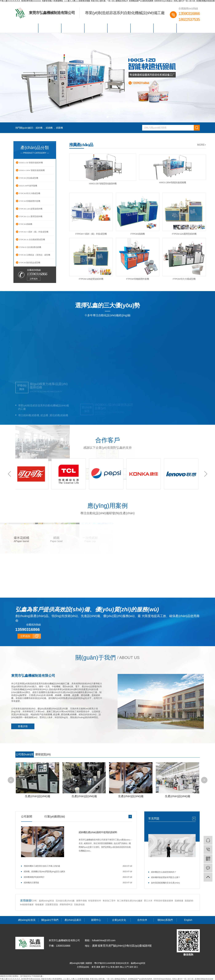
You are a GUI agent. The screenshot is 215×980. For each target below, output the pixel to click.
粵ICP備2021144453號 (105, 963)
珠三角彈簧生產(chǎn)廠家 (130, 900)
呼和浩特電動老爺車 (164, 900)
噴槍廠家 (39, 904)
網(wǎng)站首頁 (27, 28)
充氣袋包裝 (79, 904)
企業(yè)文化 (119, 28)
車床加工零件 (109, 900)
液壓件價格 (81, 900)
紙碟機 (59, 128)
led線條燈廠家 (27, 904)
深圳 (132, 967)
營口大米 (148, 900)
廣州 (103, 967)
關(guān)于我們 (50, 28)
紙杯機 (39, 128)
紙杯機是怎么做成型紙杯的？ (164, 872)
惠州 (117, 967)
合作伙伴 (142, 28)
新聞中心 (96, 28)
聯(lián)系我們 (165, 28)
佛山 (122, 967)
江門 (127, 967)
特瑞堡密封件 (95, 900)
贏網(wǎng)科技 (46, 900)
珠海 (113, 967)
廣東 (99, 967)
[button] (103, 117)
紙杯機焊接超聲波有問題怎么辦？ (166, 877)
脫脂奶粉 (189, 900)
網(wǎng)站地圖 (77, 963)
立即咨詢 (25, 678)
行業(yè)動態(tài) (55, 816)
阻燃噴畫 (179, 900)
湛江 (136, 967)
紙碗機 (49, 128)
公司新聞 (27, 816)
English (188, 28)
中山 (108, 967)
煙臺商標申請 (66, 904)
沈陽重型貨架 (52, 904)
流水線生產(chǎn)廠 (65, 900)
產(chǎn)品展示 (73, 28)
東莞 (94, 967)
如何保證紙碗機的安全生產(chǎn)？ (165, 883)
